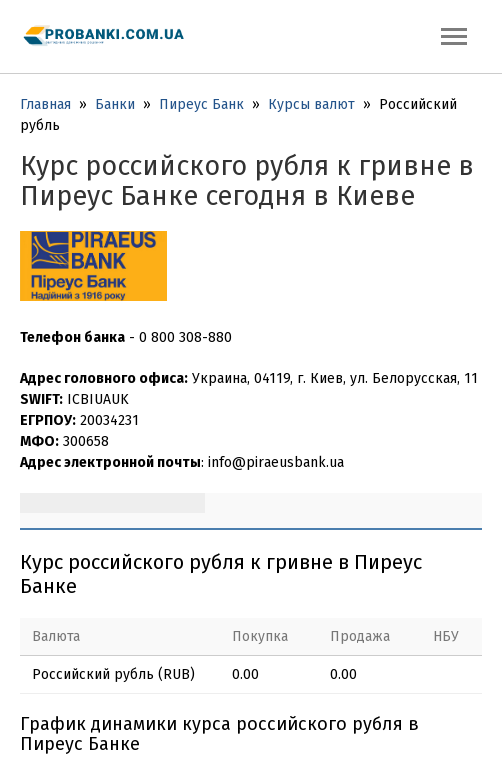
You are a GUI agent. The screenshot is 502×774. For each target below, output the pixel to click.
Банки (115, 104)
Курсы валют (311, 104)
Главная (45, 104)
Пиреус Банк (201, 104)
